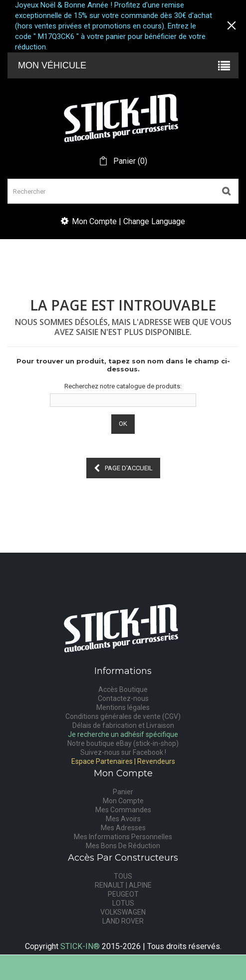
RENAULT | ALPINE (123, 885)
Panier (123, 792)
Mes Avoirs (123, 819)
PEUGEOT (123, 894)
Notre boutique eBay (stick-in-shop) (123, 743)
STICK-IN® (80, 946)
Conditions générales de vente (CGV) (123, 716)
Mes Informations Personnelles (123, 837)
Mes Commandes (123, 810)
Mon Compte (123, 801)
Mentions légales (123, 707)
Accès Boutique (123, 689)
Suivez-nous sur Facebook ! (123, 752)
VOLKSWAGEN (123, 912)
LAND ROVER (123, 921)
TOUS (123, 876)
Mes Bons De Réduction (123, 846)
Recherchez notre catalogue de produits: (123, 386)
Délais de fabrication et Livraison (123, 725)
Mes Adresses (123, 828)
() (129, 161)
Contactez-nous (123, 698)
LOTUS (123, 903)
